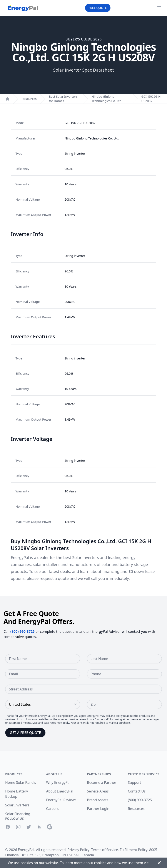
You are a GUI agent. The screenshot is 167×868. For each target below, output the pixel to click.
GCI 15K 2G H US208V (151, 99)
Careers (52, 809)
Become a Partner (102, 782)
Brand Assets (98, 800)
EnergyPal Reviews (61, 800)
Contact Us (137, 791)
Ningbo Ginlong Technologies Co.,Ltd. (107, 99)
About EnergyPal (60, 791)
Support (134, 782)
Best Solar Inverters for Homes (63, 99)
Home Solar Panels (21, 782)
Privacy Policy (78, 850)
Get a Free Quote (25, 733)
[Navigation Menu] (159, 8)
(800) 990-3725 (23, 631)
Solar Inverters (17, 805)
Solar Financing (18, 814)
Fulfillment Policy (134, 850)
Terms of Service (104, 850)
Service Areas (98, 791)
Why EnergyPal (58, 782)
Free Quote (98, 8)
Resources (29, 99)
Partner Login (98, 809)
